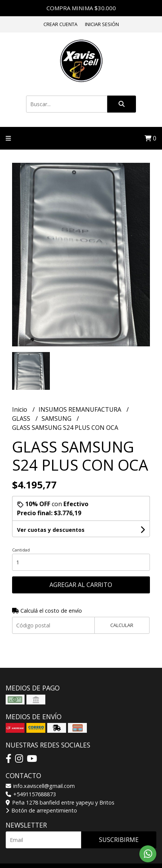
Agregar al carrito (81, 585)
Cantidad (21, 550)
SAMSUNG (57, 419)
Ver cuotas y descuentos (51, 530)
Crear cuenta (60, 24)
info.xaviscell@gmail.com (40, 786)
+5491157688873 (31, 794)
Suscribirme (119, 840)
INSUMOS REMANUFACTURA (81, 409)
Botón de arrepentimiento (41, 810)
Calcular (122, 625)
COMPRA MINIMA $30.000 (81, 8)
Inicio (20, 409)
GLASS (22, 419)
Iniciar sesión (102, 24)
